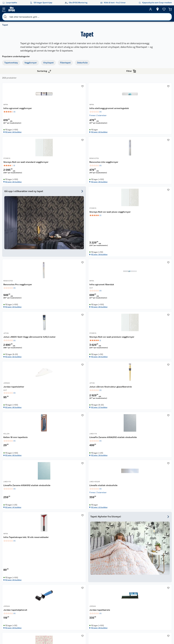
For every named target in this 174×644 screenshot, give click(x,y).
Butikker (15, 588)
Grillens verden (105, 600)
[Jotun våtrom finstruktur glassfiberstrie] (150, 301)
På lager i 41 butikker (144, 395)
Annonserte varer (106, 627)
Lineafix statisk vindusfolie (64, 437)
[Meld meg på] (165, 590)
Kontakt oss (16, 592)
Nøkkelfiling (39, 601)
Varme (126, 627)
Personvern (61, 602)
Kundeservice (17, 585)
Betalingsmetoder (146, 600)
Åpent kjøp (85, 588)
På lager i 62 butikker (144, 263)
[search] (32, 9)
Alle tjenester (40, 604)
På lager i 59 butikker (144, 196)
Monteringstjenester (43, 585)
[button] (109, 541)
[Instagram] (80, 634)
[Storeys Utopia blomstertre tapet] (150, 499)
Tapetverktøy (13, 65)
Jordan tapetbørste (102, 503)
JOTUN (135, 235)
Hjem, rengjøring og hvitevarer (128, 620)
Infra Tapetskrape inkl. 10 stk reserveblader (107, 439)
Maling (127, 603)
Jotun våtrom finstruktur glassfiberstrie (146, 307)
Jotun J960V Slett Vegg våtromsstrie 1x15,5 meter (146, 240)
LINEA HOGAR (56, 434)
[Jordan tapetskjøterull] (68, 499)
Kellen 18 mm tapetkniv (62, 372)
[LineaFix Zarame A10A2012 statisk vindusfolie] (109, 367)
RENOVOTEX (55, 168)
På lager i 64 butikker (62, 129)
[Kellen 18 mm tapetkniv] (68, 367)
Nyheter (60, 588)
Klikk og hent (86, 610)
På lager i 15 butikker (144, 528)
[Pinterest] (98, 634)
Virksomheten (62, 623)
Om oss (59, 585)
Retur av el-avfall (85, 596)
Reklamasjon (16, 599)
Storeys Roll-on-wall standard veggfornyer (149, 102)
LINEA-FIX (95, 369)
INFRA (53, 97)
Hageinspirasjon (105, 585)
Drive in (83, 601)
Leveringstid (16, 609)
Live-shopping (105, 610)
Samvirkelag (61, 619)
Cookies (60, 606)
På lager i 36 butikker (103, 395)
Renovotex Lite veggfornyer (65, 171)
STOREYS (136, 97)
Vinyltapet (12, 78)
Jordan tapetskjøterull (62, 503)
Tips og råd (103, 607)
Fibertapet (12, 84)
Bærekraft (61, 612)
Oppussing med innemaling (105, 595)
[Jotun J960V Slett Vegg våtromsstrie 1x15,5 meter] (150, 234)
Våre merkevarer (63, 592)
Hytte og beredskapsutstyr (106, 618)
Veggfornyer (13, 71)
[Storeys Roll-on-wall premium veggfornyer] (68, 301)
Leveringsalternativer (20, 616)
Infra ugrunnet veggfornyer (65, 100)
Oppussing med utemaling (105, 590)
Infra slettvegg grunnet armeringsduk (104, 102)
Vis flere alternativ (16, 200)
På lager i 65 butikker (62, 196)
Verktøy (127, 606)
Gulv (126, 594)
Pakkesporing (17, 606)
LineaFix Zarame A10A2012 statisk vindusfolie (105, 374)
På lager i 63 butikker (103, 129)
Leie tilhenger (40, 588)
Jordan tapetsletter (102, 305)
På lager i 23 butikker (62, 461)
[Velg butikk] (152, 9)
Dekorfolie (12, 91)
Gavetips (102, 623)
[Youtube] (86, 634)
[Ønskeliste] (159, 9)
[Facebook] (74, 634)
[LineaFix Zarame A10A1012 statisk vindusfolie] (150, 367)
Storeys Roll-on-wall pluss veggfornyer (147, 173)
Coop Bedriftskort (85, 615)
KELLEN (53, 369)
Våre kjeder (61, 595)
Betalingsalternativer (20, 612)
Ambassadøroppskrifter (109, 614)
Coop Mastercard (85, 606)
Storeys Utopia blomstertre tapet (147, 505)
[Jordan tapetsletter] (109, 301)
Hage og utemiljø (127, 589)
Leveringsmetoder (165, 600)
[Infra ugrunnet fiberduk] (109, 234)
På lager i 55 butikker (103, 461)
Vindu (126, 613)
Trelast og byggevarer (129, 598)
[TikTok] (92, 634)
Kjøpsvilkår (61, 599)
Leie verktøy (39, 592)
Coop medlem (86, 592)
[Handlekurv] (166, 9)
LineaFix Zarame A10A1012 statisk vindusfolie (146, 374)
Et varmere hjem (106, 603)
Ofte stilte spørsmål (20, 602)
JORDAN (95, 302)
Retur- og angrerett (19, 595)
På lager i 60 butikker (144, 129)
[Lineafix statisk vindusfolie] (68, 433)
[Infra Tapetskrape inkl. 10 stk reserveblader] (109, 433)
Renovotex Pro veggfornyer (65, 238)
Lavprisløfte (85, 585)
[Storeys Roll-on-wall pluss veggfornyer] (150, 167)
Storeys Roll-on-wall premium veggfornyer (66, 307)
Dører (126, 610)
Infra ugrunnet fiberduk (104, 238)
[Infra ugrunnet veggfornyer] (68, 98)
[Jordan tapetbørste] (109, 499)
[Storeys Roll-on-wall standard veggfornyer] (150, 98)
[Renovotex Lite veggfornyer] (68, 167)
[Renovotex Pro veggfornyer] (68, 234)
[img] (68, 104)
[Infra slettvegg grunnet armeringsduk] (109, 98)
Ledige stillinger (63, 609)
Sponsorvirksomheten (66, 626)
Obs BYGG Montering (84, 621)
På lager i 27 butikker (144, 330)
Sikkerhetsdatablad (65, 616)
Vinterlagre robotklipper (39, 596)
